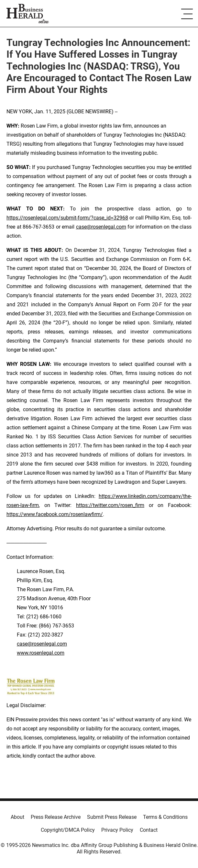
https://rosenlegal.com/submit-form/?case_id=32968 (67, 218)
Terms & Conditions (165, 817)
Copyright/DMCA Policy (68, 830)
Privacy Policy (117, 830)
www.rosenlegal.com (41, 653)
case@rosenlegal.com (101, 227)
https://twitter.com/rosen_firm (110, 505)
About (17, 817)
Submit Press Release (112, 817)
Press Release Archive (56, 817)
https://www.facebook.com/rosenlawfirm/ (55, 514)
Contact (149, 830)
